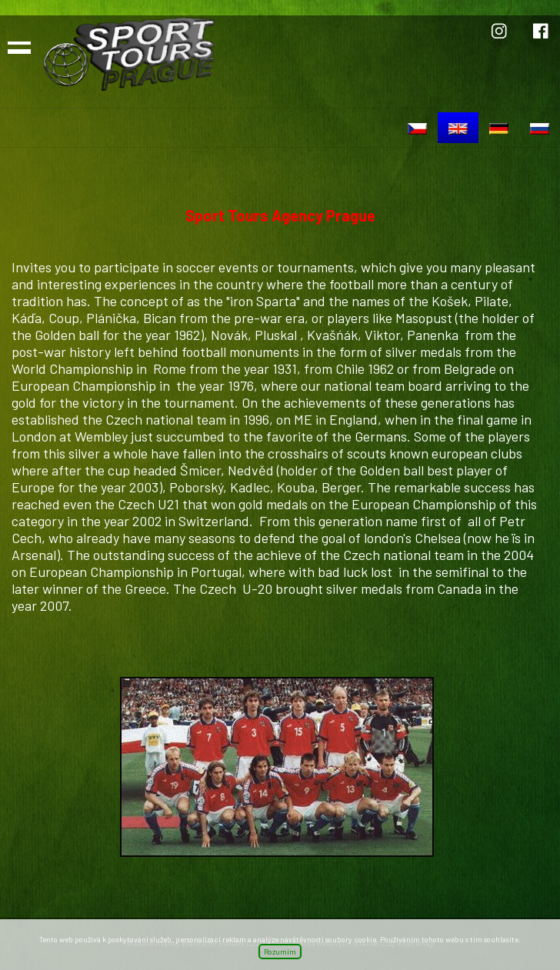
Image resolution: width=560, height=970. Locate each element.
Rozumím (280, 952)
